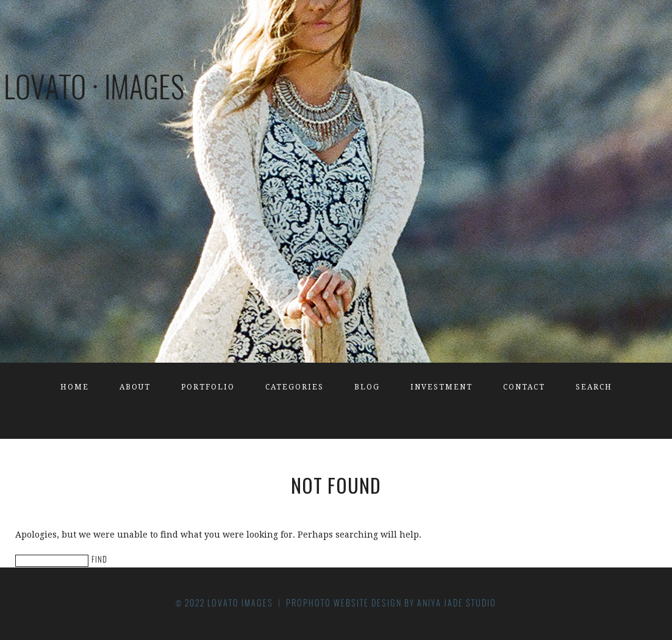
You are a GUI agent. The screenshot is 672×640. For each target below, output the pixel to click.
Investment (441, 387)
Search (594, 387)
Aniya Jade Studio (457, 603)
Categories (295, 387)
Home (75, 387)
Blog (367, 387)
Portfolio (208, 387)
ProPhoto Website (327, 603)
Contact (524, 387)
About (135, 387)
